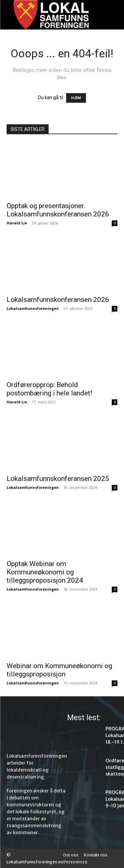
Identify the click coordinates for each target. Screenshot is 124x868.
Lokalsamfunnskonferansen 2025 (58, 479)
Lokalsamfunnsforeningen (33, 308)
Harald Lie (17, 223)
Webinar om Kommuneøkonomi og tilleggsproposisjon (59, 670)
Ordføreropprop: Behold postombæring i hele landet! (49, 389)
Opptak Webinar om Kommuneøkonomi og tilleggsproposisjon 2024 (45, 572)
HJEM (76, 98)
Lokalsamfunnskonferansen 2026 (58, 300)
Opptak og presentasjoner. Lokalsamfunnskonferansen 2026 (58, 210)
